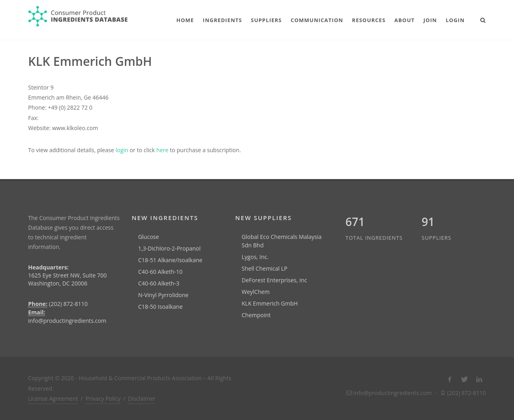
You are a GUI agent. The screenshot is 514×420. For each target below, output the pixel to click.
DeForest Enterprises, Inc (274, 280)
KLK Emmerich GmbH (270, 303)
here (162, 150)
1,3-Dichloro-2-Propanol (169, 248)
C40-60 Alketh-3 (159, 283)
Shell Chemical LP (265, 268)
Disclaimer (142, 399)
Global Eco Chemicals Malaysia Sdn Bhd (282, 241)
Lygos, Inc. (255, 257)
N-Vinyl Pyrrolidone (163, 295)
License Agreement (53, 399)
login (122, 150)
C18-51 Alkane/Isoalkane (170, 260)
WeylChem (256, 292)
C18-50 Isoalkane (160, 307)
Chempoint (256, 315)
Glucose (149, 237)
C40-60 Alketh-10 (160, 272)
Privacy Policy (103, 399)
